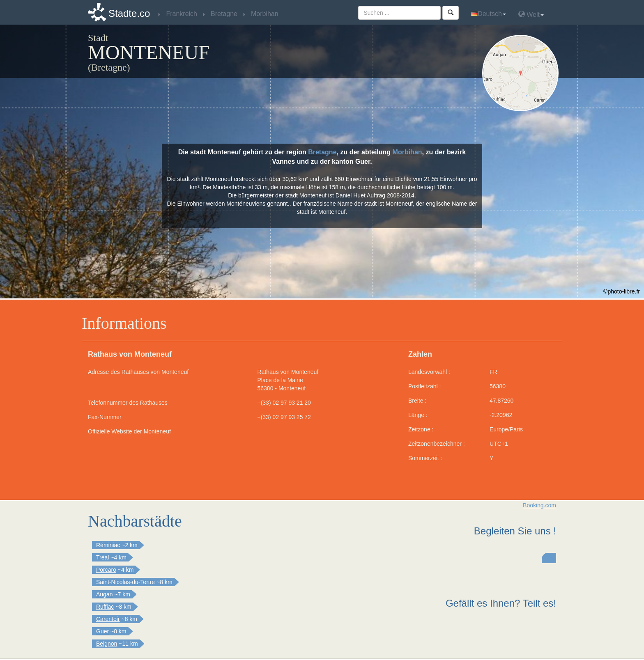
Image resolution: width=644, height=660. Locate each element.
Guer (102, 631)
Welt (531, 14)
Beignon (107, 644)
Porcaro (106, 570)
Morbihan (407, 152)
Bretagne (322, 152)
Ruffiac (105, 607)
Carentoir (108, 619)
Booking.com (539, 505)
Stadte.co (129, 13)
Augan (104, 594)
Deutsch (489, 14)
